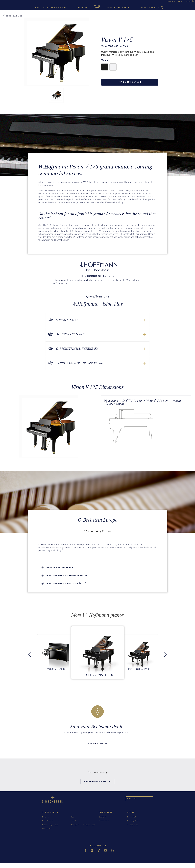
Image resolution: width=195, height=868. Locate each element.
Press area (104, 821)
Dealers (46, 817)
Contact (103, 817)
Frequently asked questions (50, 827)
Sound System (67, 320)
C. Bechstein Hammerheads (77, 349)
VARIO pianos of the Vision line (80, 363)
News (73, 817)
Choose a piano (13, 16)
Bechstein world (119, 7)
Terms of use (133, 825)
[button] (56, 95)
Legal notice (133, 817)
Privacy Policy (134, 821)
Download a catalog (51, 821)
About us (75, 821)
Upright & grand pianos (51, 7)
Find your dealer (98, 743)
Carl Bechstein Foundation (83, 825)
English (140, 799)
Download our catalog (98, 781)
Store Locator (152, 8)
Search (190, 1)
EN (179, 1)
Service (83, 7)
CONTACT (171, 1)
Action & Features (70, 334)
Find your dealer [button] (122, 82)
